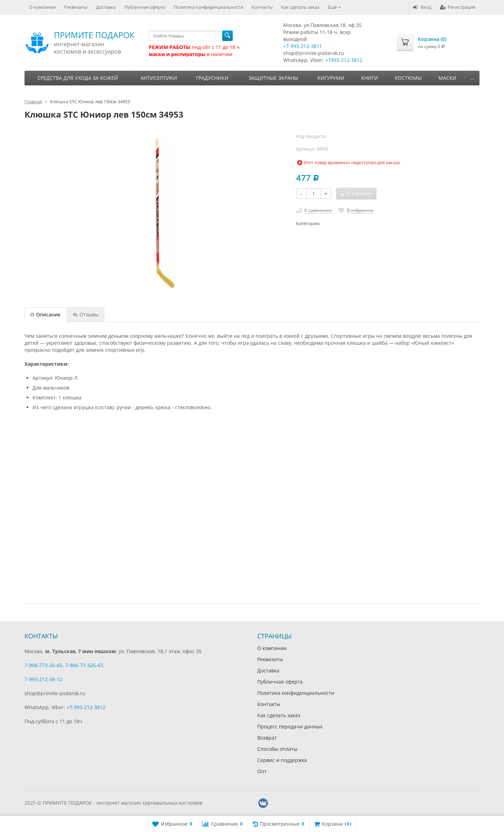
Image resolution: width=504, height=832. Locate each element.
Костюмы (408, 78)
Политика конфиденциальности (208, 7)
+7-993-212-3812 (86, 707)
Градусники (212, 78)
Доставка (106, 7)
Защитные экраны (273, 78)
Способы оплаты (277, 749)
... (472, 78)
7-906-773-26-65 (43, 665)
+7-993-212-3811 (303, 46)
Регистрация (458, 7)
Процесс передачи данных (290, 726)
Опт (262, 771)
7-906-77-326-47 (84, 665)
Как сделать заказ (300, 7)
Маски (447, 78)
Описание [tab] (45, 314)
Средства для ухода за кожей (78, 78)
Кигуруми (331, 78)
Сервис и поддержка (282, 760)
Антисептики (159, 78)
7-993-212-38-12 (43, 679)
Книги (370, 78)
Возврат (267, 738)
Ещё (334, 7)
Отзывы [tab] (86, 314)
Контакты (262, 7)
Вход (422, 7)
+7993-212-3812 (344, 60)
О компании (42, 7)
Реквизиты (76, 7)
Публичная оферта (145, 7)
